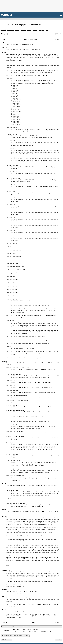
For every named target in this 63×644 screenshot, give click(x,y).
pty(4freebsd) (26, 632)
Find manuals (6, 640)
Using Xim (42, 30)
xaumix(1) (36, 629)
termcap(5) (39, 632)
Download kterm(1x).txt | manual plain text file (15, 636)
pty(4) (31, 591)
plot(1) (24, 629)
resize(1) (15, 591)
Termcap (35, 30)
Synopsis (4, 30)
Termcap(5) (9, 511)
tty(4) (36, 591)
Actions (29, 30)
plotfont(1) (30, 629)
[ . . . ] (47, 30)
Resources (23, 30)
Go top (59, 640)
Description (11, 30)
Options (17, 30)
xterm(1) (39, 54)
